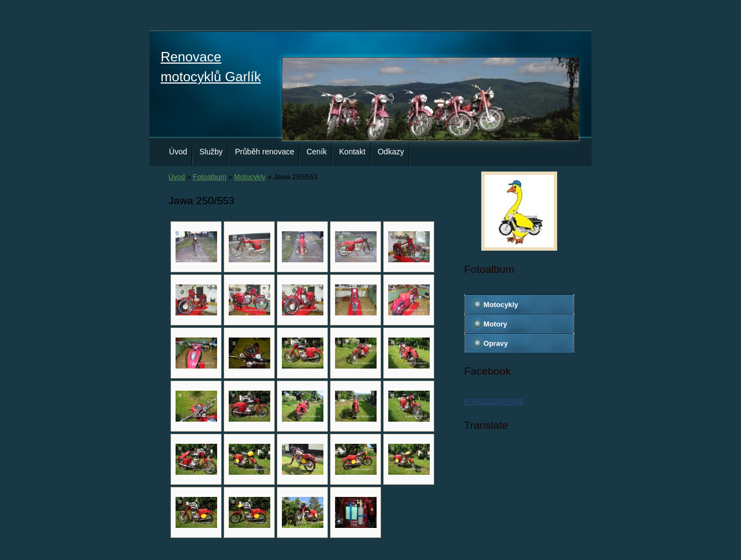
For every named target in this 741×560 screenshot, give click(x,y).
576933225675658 (494, 401)
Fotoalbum (209, 177)
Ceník (317, 152)
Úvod (178, 152)
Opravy (496, 343)
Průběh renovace (264, 152)
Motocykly (250, 177)
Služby (211, 152)
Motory (495, 324)
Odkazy (391, 152)
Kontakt (352, 152)
